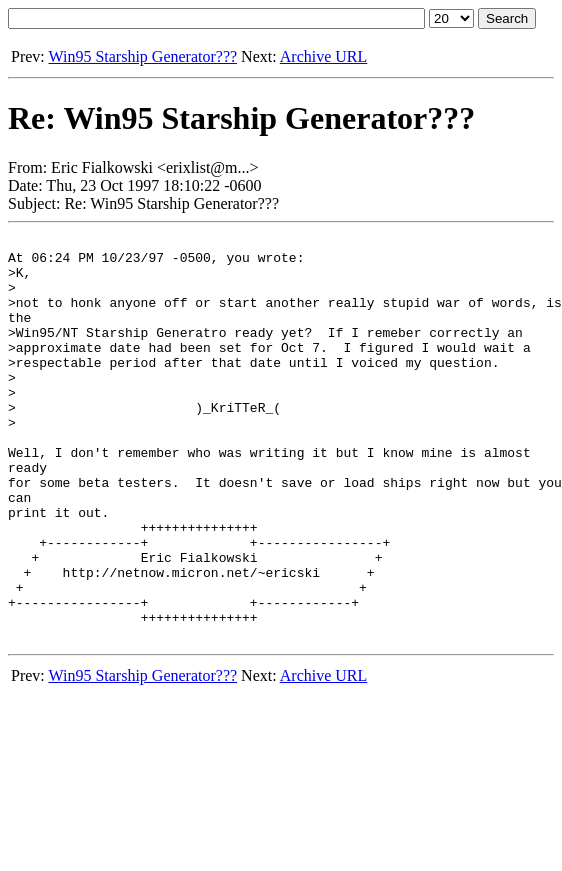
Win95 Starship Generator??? (142, 56)
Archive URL (324, 56)
